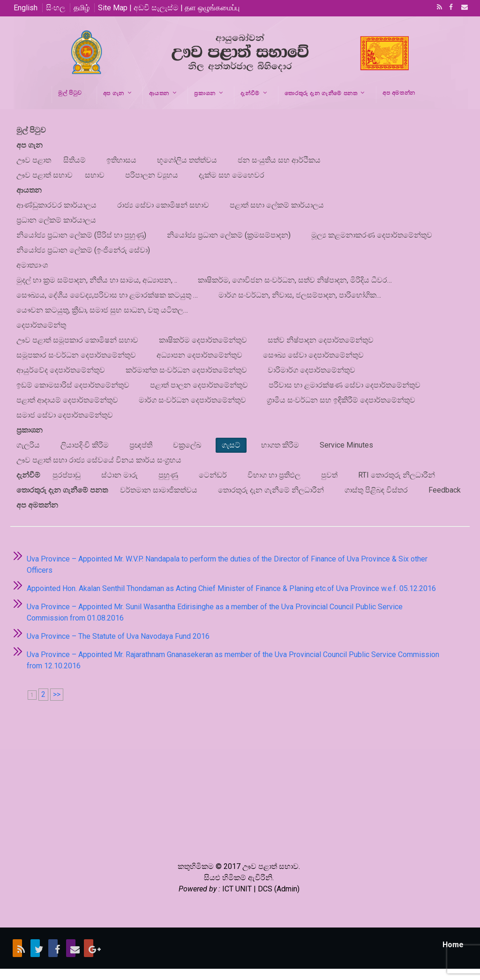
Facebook (450, 8)
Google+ (89, 948)
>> (57, 694)
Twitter (35, 948)
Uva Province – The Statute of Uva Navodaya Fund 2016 (118, 636)
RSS (438, 8)
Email (462, 8)
